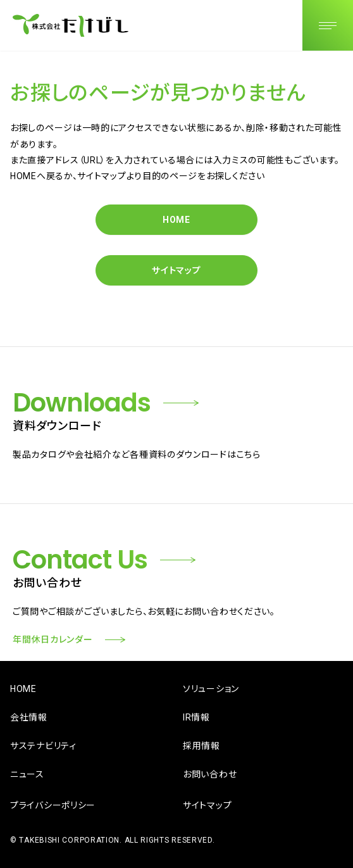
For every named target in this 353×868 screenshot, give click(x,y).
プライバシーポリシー (53, 805)
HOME (176, 220)
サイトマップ (176, 270)
